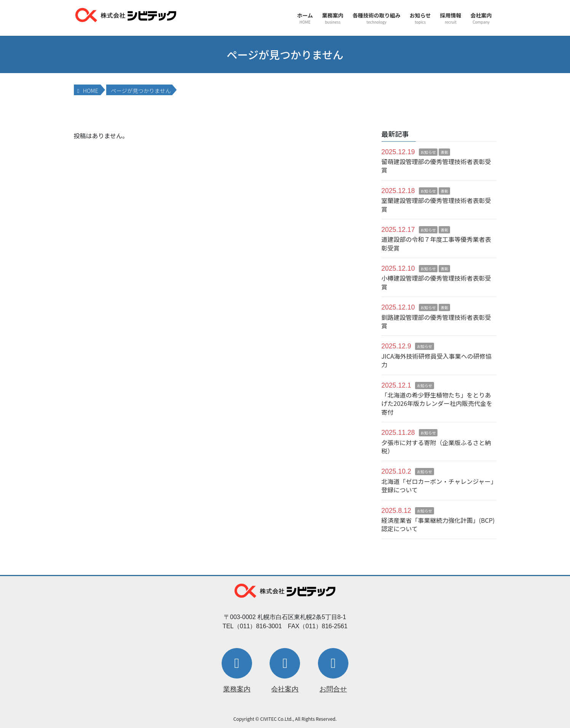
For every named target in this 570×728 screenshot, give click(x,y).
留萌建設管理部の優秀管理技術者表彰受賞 (436, 166)
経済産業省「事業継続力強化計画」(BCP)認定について (438, 524)
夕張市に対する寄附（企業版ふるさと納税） (436, 447)
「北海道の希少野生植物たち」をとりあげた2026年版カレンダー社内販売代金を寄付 (437, 403)
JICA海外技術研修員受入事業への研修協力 (437, 360)
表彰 (444, 152)
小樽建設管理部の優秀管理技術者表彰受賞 (436, 282)
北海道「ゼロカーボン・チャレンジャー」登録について (438, 485)
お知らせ (428, 152)
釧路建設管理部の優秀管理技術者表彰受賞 (436, 321)
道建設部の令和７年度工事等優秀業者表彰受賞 (436, 243)
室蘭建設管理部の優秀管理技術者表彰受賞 (436, 204)
